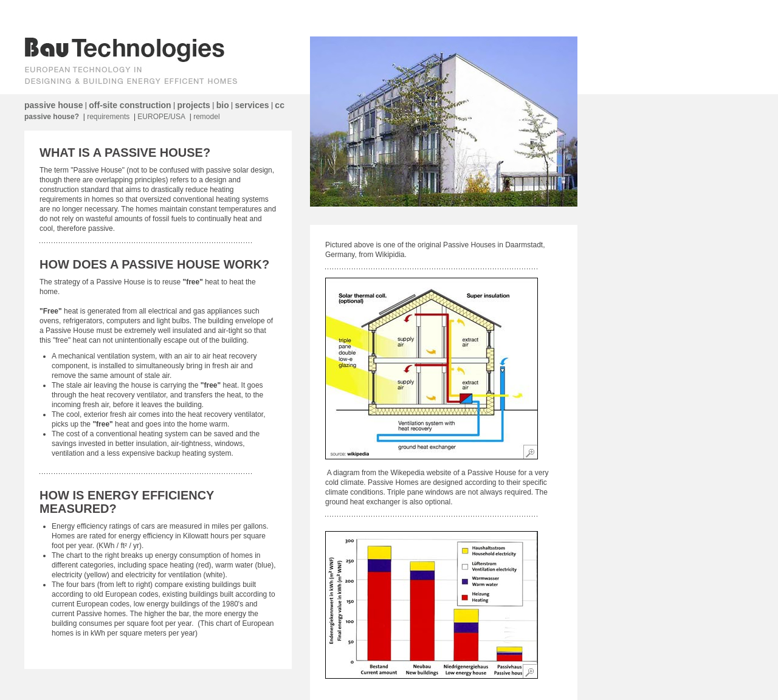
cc (280, 105)
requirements (108, 117)
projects (193, 105)
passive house (54, 105)
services (252, 105)
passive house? (52, 117)
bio (223, 105)
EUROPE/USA (161, 117)
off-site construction (130, 105)
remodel (206, 117)
